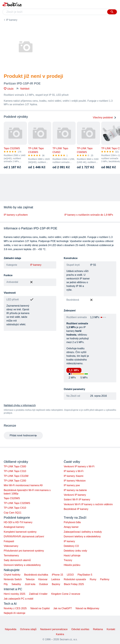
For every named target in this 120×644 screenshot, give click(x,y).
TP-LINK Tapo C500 (15, 466)
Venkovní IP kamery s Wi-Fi (79, 466)
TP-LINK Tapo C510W (16, 476)
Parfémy (105, 579)
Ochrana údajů (28, 629)
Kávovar (43, 579)
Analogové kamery (14, 527)
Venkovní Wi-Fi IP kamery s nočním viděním (88, 504)
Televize (30, 579)
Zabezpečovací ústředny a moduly (83, 532)
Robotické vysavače (75, 579)
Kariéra (60, 634)
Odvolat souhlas (80, 629)
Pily (6, 584)
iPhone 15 (57, 575)
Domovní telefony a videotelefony (22, 565)
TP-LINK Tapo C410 (15, 508)
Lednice (56, 579)
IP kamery (12, 20)
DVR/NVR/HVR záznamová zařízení (24, 536)
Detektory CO (71, 546)
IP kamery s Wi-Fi (74, 471)
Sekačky (16, 584)
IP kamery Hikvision (75, 481)
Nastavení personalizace (54, 629)
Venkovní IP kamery (75, 495)
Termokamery (11, 556)
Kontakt (111, 629)
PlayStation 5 (85, 575)
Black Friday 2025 (74, 584)
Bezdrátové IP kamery (76, 509)
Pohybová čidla (72, 522)
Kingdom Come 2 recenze (66, 594)
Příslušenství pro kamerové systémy (24, 551)
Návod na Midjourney (87, 608)
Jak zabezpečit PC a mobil (19, 599)
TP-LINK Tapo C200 (15, 481)
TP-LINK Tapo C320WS (17, 503)
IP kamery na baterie (75, 490)
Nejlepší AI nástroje (15, 613)
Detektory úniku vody (75, 551)
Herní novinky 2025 (15, 594)
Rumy (93, 579)
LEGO (70, 575)
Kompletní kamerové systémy (20, 532)
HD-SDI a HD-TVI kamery (18, 522)
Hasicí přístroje (72, 556)
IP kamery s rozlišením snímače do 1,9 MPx (89, 215)
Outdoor (44, 584)
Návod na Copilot (40, 608)
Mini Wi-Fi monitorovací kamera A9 (23, 485)
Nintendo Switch (13, 579)
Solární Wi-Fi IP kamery (77, 500)
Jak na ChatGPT (62, 608)
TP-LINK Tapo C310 (15, 471)
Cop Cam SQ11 (13, 513)
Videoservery (11, 546)
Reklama (98, 629)
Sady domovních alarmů (17, 560)
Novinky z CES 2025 (15, 608)
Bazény (56, 584)
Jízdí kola (30, 584)
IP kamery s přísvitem (16, 215)
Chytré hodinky (12, 575)
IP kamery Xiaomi (74, 476)
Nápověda (11, 629)
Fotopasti (9, 541)
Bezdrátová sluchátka (36, 575)
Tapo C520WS (12, 498)
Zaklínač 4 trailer (38, 594)
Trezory (68, 560)
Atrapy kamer (71, 527)
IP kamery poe (72, 485)
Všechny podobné (105, 117)
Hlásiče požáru (72, 565)
